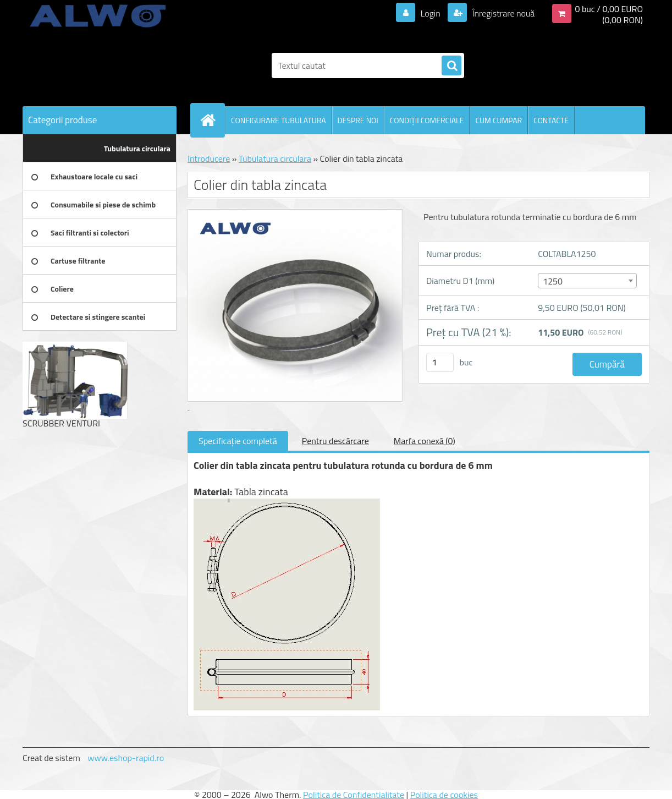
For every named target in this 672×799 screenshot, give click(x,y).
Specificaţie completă (238, 441)
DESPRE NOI (358, 120)
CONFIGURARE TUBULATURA (279, 120)
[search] (451, 66)
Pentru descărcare (335, 441)
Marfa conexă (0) (425, 441)
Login (430, 13)
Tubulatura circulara (275, 158)
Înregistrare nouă (502, 13)
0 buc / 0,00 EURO (609, 9)
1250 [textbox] (553, 281)
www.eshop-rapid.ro (126, 758)
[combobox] (587, 281)
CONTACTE (551, 120)
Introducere (209, 158)
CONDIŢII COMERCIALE (427, 120)
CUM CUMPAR (499, 120)
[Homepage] (212, 120)
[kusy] (440, 362)
